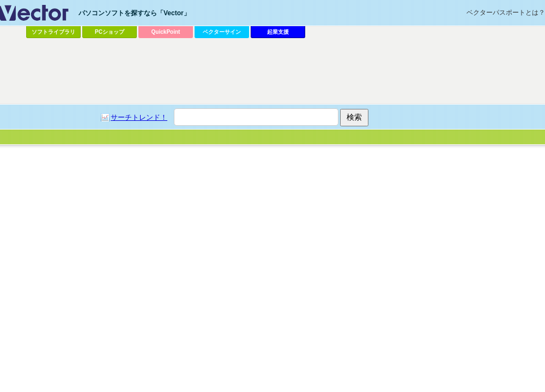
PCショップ (110, 32)
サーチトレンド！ (139, 117)
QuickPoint (166, 32)
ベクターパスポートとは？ (506, 13)
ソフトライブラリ (53, 32)
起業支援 (278, 32)
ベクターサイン (222, 32)
